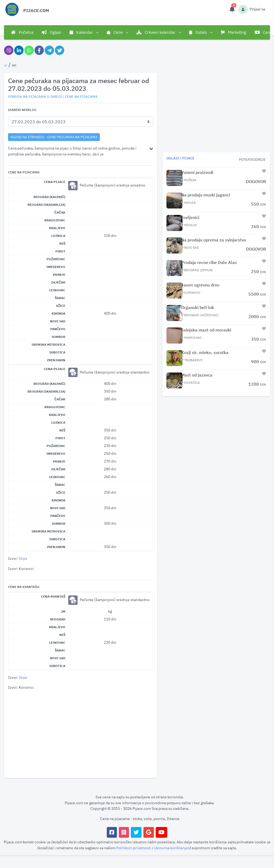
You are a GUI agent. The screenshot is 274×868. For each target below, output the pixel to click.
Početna (22, 32)
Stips (23, 558)
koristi (28, 842)
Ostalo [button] (201, 32)
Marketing (233, 32)
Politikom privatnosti (134, 848)
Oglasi (52, 32)
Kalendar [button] (84, 32)
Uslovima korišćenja (171, 848)
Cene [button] (117, 32)
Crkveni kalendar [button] (159, 32)
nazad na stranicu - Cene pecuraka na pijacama (54, 137)
